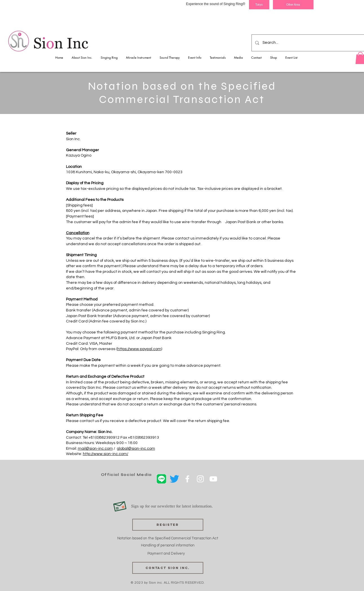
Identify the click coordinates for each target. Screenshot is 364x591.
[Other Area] (293, 5)
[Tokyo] (259, 5)
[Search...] (308, 43)
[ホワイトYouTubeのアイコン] (213, 479)
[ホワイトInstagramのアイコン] (200, 479)
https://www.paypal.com (139, 349)
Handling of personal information (168, 545)
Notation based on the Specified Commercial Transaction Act (168, 538)
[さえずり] (174, 479)
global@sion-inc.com (136, 449)
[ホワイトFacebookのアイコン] (187, 479)
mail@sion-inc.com (95, 449)
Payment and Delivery (166, 553)
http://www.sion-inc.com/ (106, 454)
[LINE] (161, 479)
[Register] (168, 525)
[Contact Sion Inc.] (168, 568)
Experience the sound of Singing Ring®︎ (216, 4)
